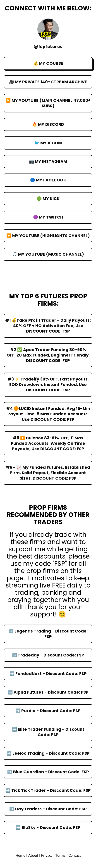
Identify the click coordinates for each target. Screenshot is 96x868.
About (34, 856)
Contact (75, 856)
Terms (61, 856)
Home (20, 856)
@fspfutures (48, 46)
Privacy (47, 856)
